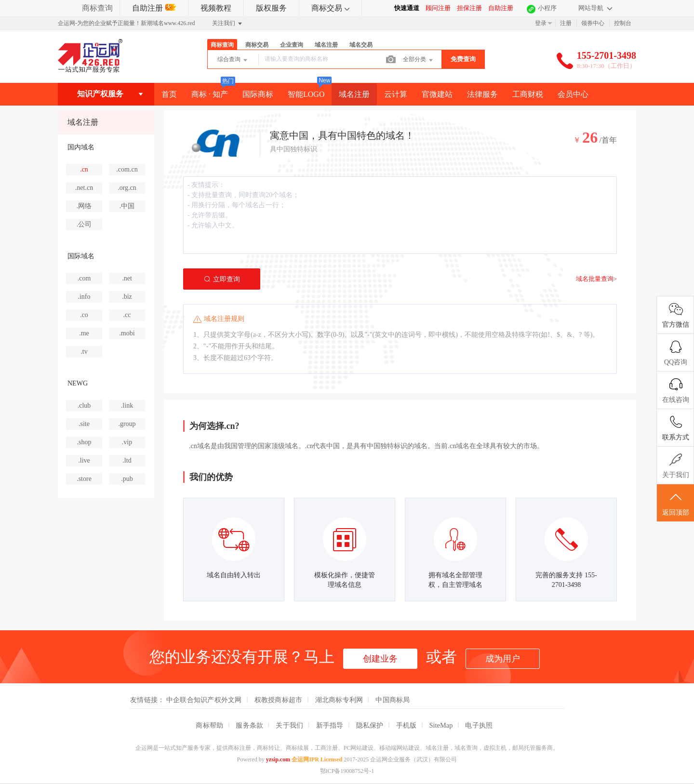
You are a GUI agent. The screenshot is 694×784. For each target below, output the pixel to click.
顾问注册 (438, 8)
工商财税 (528, 94)
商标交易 (330, 8)
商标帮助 (209, 725)
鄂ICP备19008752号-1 (347, 771)
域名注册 (326, 45)
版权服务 (271, 8)
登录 (541, 23)
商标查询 (97, 8)
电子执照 (479, 725)
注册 (566, 23)
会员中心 (573, 94)
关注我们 (228, 24)
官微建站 (437, 94)
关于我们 (289, 725)
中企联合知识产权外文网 (204, 700)
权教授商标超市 (279, 700)
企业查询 (292, 45)
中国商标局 (393, 700)
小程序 (547, 8)
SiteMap (441, 725)
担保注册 (469, 8)
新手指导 (330, 725)
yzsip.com (278, 759)
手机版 (407, 725)
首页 (169, 94)
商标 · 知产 (210, 94)
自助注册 (154, 8)
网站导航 (595, 8)
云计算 (396, 94)
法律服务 (482, 94)
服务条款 (249, 725)
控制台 (623, 23)
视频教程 (216, 8)
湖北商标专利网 (339, 700)
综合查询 (233, 60)
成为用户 (503, 659)
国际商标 (258, 94)
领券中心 (593, 23)
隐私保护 (370, 725)
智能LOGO (306, 94)
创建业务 (380, 659)
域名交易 (361, 45)
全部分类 (419, 60)
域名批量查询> (596, 279)
